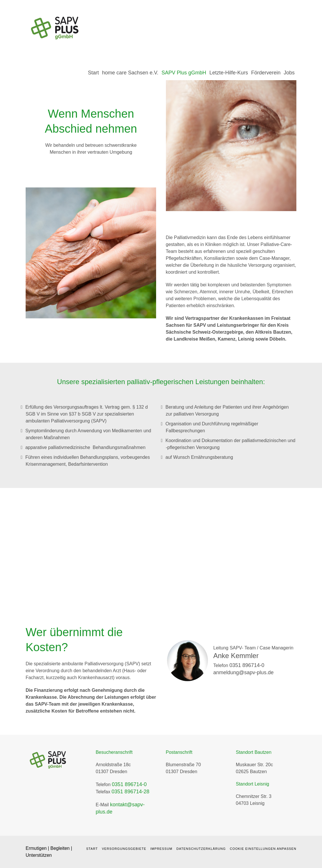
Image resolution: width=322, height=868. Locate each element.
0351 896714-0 (247, 665)
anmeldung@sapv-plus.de (244, 672)
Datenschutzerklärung (201, 849)
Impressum (161, 849)
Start (92, 849)
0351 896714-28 (130, 792)
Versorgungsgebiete (124, 849)
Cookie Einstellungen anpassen (263, 849)
